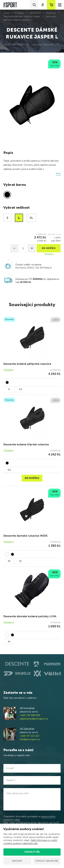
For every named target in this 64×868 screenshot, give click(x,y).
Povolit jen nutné (47, 861)
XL (21, 561)
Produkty (19, 13)
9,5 (21, 389)
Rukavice (51, 13)
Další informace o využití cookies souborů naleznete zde (30, 842)
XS (9, 561)
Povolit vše (32, 852)
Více (58, 174)
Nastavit (17, 861)
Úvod (6, 13)
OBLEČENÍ (35, 13)
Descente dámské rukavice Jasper (22, 16)
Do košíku (32, 478)
